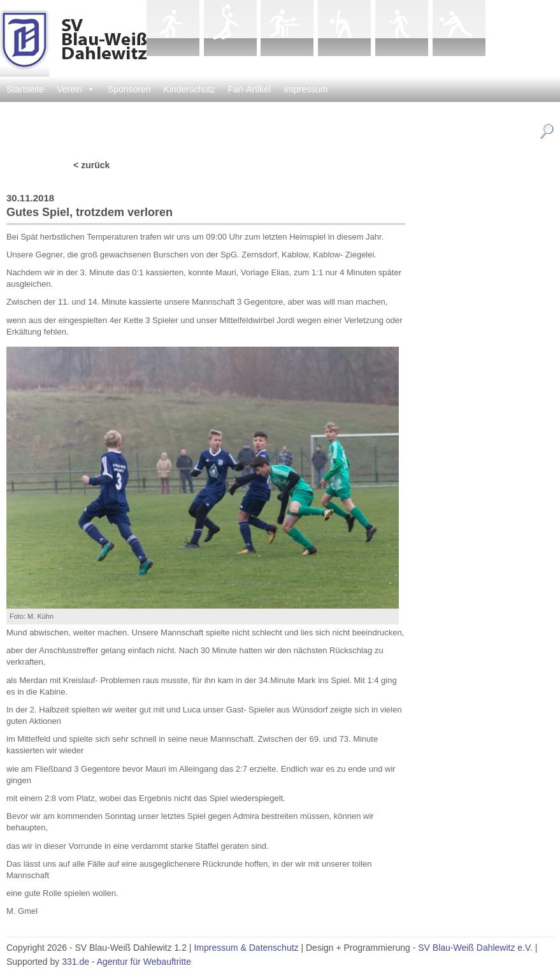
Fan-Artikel (250, 89)
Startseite (25, 89)
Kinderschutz (190, 89)
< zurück (91, 165)
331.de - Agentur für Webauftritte (126, 962)
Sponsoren (129, 89)
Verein (76, 89)
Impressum (305, 89)
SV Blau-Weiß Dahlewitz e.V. (475, 948)
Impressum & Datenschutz (246, 948)
